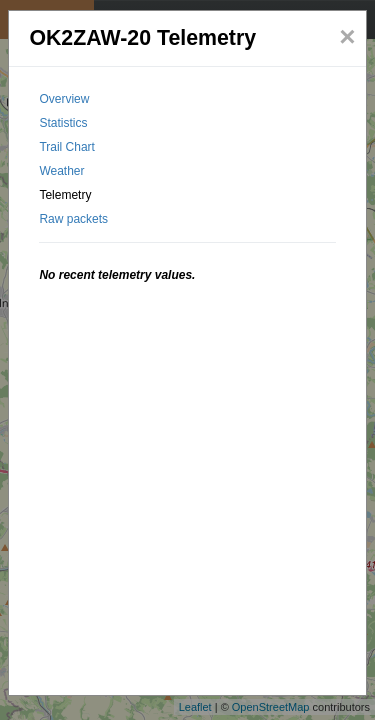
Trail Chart (67, 147)
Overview (64, 99)
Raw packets (73, 219)
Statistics (63, 123)
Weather (61, 171)
